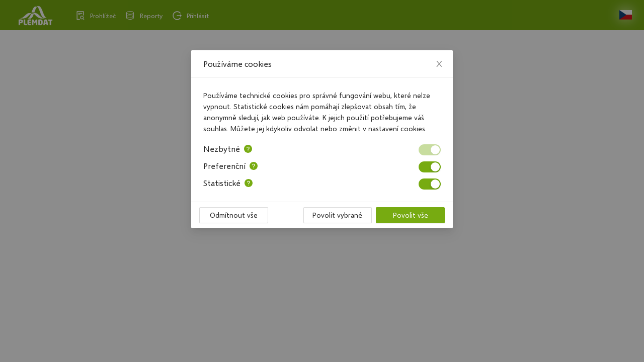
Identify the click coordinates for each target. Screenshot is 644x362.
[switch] (430, 150)
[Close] (439, 64)
